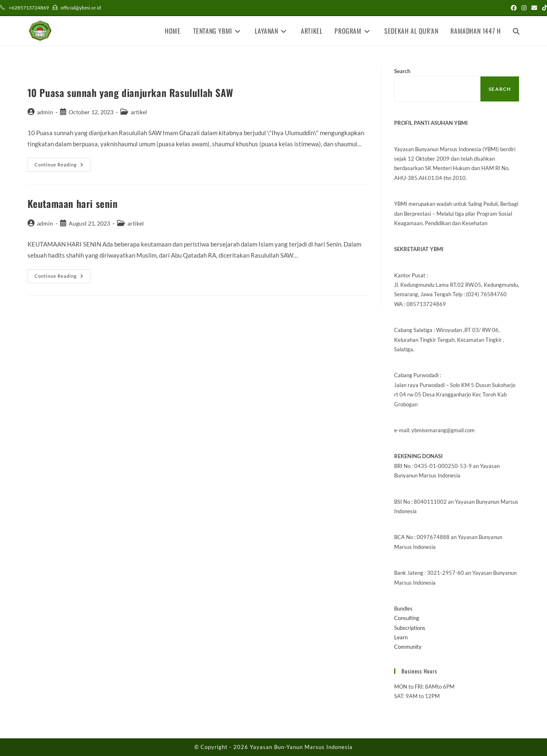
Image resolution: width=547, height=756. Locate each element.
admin (45, 112)
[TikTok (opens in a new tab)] (543, 8)
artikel (139, 112)
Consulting (407, 618)
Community (408, 647)
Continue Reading (62, 166)
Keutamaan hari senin (73, 203)
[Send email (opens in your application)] (534, 8)
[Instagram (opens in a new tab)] (524, 8)
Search (402, 71)
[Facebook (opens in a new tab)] (514, 8)
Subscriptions (410, 628)
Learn (401, 637)
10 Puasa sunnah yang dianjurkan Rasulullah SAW (130, 92)
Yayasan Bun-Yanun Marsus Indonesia (301, 747)
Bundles (403, 608)
